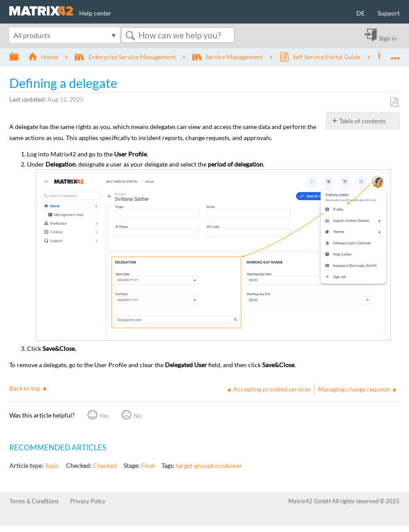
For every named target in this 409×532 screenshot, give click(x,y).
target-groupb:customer (209, 465)
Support (389, 13)
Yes (104, 416)
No (138, 416)
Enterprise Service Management (126, 57)
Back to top (25, 388)
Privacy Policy (88, 501)
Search (130, 36)
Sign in (388, 38)
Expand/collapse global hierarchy (20, 57)
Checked (105, 465)
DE (361, 13)
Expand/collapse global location (395, 54)
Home (44, 57)
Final (148, 465)
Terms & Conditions (34, 501)
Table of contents (362, 121)
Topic (52, 465)
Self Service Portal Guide (321, 57)
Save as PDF (394, 102)
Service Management (228, 57)
